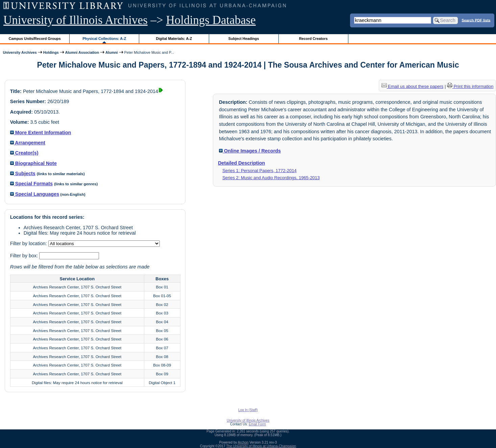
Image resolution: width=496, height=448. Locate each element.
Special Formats (31, 184)
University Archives (20, 52)
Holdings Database (211, 20)
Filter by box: (25, 256)
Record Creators (313, 39)
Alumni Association (82, 52)
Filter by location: (29, 243)
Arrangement (28, 143)
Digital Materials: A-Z (174, 39)
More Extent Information (41, 133)
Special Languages (35, 194)
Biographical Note (33, 163)
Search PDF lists (476, 20)
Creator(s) (24, 153)
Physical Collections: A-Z (104, 39)
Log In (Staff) (248, 410)
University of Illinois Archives (76, 20)
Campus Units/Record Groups (35, 39)
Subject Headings (244, 39)
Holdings (51, 52)
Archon (243, 442)
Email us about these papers (413, 86)
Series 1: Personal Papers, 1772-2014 (259, 171)
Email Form (257, 424)
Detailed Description (241, 163)
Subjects (23, 173)
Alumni (112, 52)
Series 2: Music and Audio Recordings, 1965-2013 (271, 178)
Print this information (470, 86)
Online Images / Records (250, 151)
